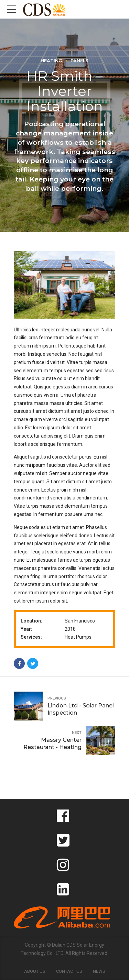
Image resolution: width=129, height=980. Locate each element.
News (99, 971)
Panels (79, 61)
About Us (35, 971)
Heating (51, 61)
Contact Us (69, 971)
